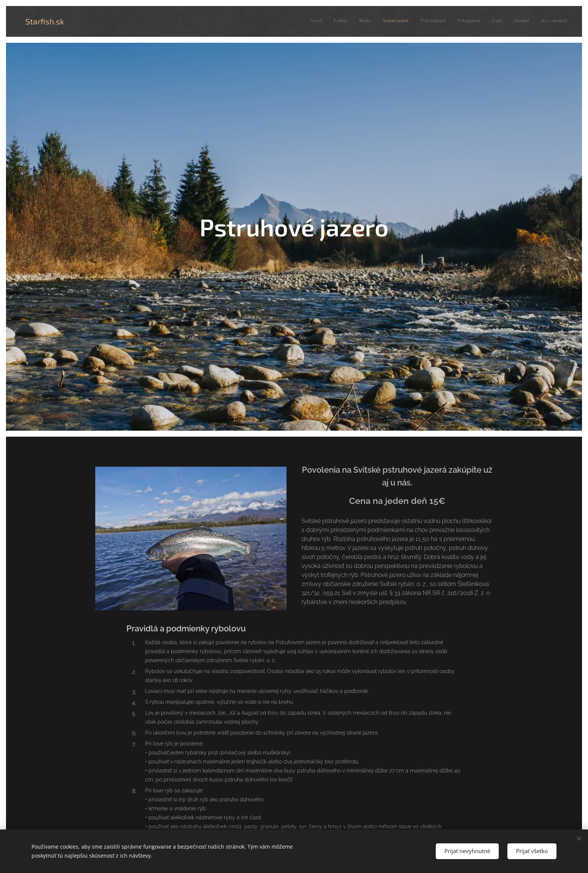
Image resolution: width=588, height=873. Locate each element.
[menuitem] (473, 21)
